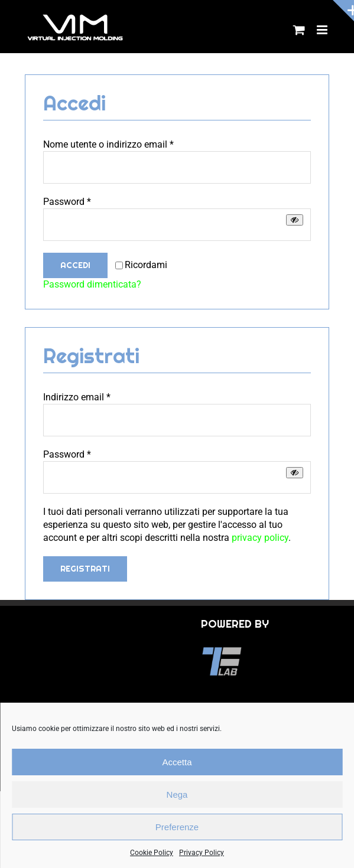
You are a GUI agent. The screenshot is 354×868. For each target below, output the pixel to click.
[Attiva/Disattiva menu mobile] (323, 30)
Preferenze (177, 827)
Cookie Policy (152, 853)
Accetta (177, 762)
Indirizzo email (77, 397)
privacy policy (260, 538)
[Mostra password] (295, 220)
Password (67, 202)
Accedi (75, 265)
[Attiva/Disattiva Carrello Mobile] (299, 30)
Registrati (85, 569)
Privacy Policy (202, 853)
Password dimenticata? (92, 284)
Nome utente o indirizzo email (108, 144)
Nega (177, 794)
